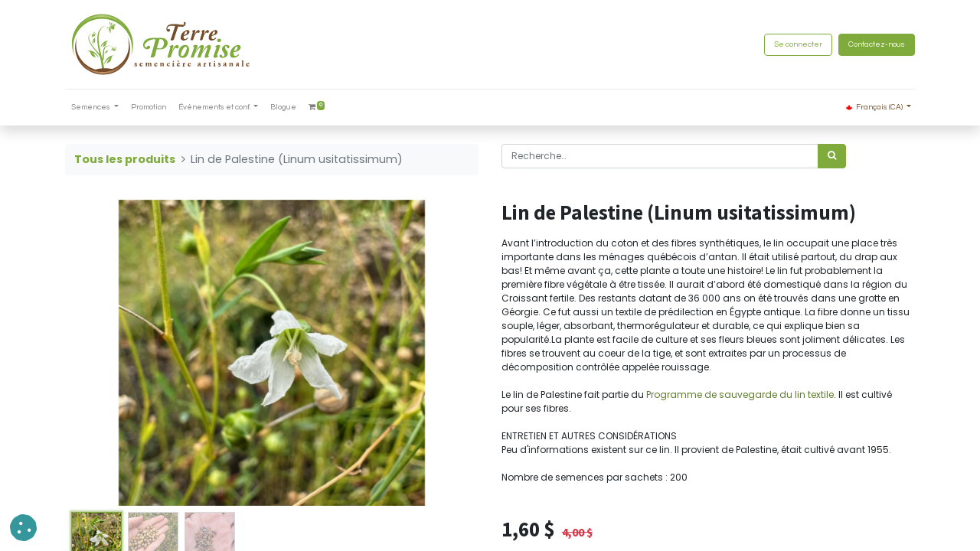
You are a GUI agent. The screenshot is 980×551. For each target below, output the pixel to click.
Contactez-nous (877, 44)
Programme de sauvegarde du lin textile (740, 395)
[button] (23, 528)
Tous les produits (125, 159)
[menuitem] (149, 108)
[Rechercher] (832, 156)
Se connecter (798, 44)
